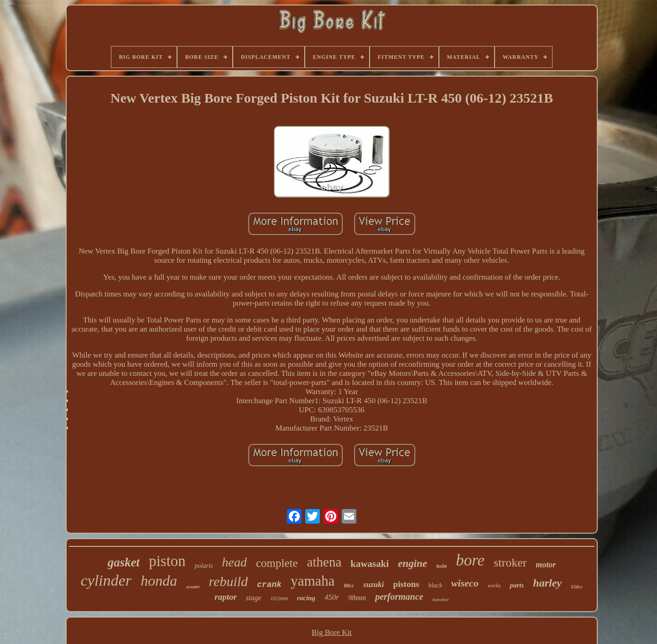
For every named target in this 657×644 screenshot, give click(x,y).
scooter (193, 587)
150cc (577, 587)
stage (254, 598)
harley (547, 583)
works (494, 586)
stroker (510, 563)
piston (167, 561)
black (435, 585)
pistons (406, 584)
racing (306, 598)
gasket (124, 562)
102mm (279, 598)
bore (470, 560)
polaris (204, 566)
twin (441, 566)
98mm (357, 598)
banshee (441, 599)
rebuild (229, 581)
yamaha (313, 581)
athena (324, 562)
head (235, 562)
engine (412, 563)
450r (332, 597)
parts (517, 585)
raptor (226, 597)
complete (277, 563)
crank (269, 585)
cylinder (106, 580)
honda (159, 581)
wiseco (465, 583)
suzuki (373, 584)
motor (546, 565)
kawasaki (370, 564)
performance (399, 597)
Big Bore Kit (332, 632)
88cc (349, 586)
